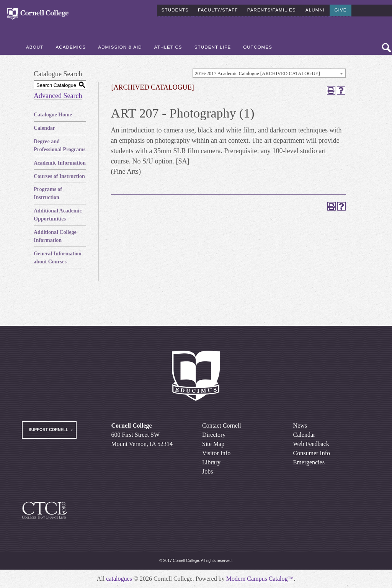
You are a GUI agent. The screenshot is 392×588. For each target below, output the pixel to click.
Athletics (168, 46)
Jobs (207, 471)
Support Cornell (48, 430)
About (35, 46)
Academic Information (60, 163)
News (300, 425)
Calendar (44, 128)
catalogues (119, 579)
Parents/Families (272, 9)
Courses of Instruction (59, 176)
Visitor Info (216, 453)
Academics (71, 46)
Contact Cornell (222, 425)
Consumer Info (312, 453)
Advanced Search (58, 96)
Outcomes (258, 46)
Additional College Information (55, 236)
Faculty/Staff (218, 9)
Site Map (213, 444)
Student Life (213, 46)
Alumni (315, 9)
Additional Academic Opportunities (58, 215)
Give (340, 9)
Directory (214, 435)
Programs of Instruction (48, 193)
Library (211, 462)
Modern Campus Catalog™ (260, 579)
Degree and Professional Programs (60, 145)
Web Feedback (311, 444)
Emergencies (309, 462)
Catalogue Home (53, 115)
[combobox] (269, 73)
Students (175, 9)
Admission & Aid (120, 46)
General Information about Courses (58, 258)
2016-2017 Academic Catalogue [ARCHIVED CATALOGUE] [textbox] (257, 73)
